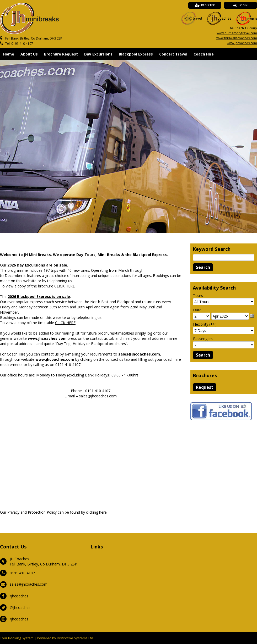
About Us (29, 54)
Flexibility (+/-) (205, 324)
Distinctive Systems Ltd (75, 638)
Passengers (203, 339)
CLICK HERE (65, 286)
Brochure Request (61, 54)
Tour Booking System (17, 638)
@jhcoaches (20, 607)
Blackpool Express (136, 54)
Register (208, 5)
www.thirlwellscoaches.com (237, 38)
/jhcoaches (19, 596)
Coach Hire (204, 54)
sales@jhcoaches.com (98, 396)
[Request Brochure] (205, 387)
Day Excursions (98, 54)
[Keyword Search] (224, 257)
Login (243, 5)
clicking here (96, 512)
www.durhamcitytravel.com (237, 33)
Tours (198, 295)
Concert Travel (173, 54)
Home (9, 54)
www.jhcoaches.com (242, 43)
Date (197, 310)
